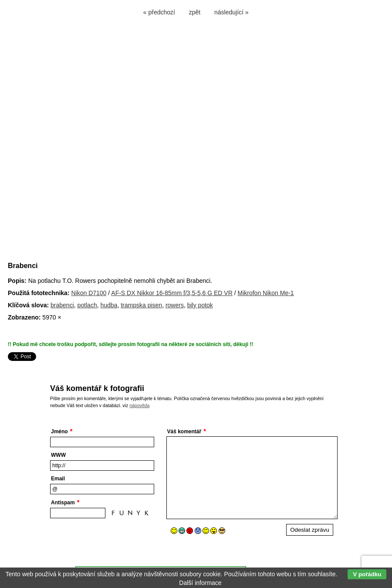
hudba (109, 305)
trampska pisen (141, 305)
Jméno (59, 432)
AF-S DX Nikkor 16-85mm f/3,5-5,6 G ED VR (172, 293)
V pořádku (367, 574)
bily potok (200, 305)
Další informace (200, 583)
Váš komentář (184, 432)
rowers (175, 305)
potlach (87, 305)
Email (58, 479)
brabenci (62, 305)
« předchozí (159, 12)
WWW (58, 455)
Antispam (63, 503)
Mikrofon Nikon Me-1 (266, 293)
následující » (231, 12)
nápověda (139, 405)
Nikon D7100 (89, 293)
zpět (195, 12)
